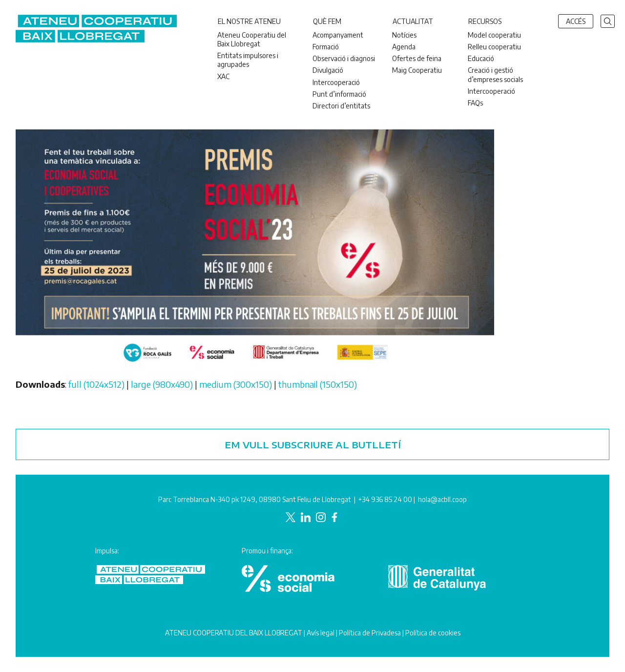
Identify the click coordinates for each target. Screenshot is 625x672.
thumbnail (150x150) (318, 384)
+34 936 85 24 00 (385, 499)
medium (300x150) (236, 384)
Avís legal (321, 633)
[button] (608, 20)
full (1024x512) (96, 384)
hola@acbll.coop (442, 499)
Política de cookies (433, 633)
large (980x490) (162, 384)
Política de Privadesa (370, 633)
